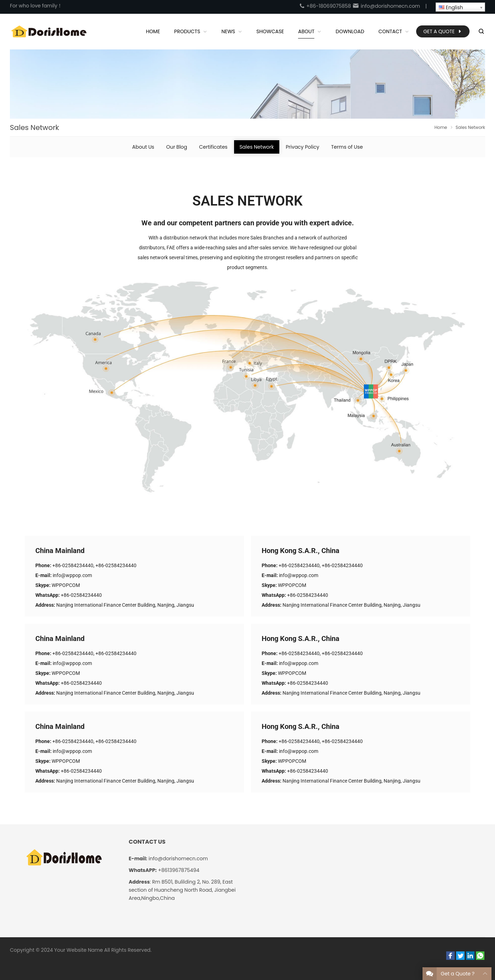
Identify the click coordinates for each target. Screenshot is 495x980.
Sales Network (257, 147)
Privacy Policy (302, 147)
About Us (143, 147)
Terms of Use (347, 147)
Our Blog (177, 147)
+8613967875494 (179, 870)
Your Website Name (78, 950)
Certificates (213, 147)
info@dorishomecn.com (386, 6)
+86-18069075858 (325, 6)
